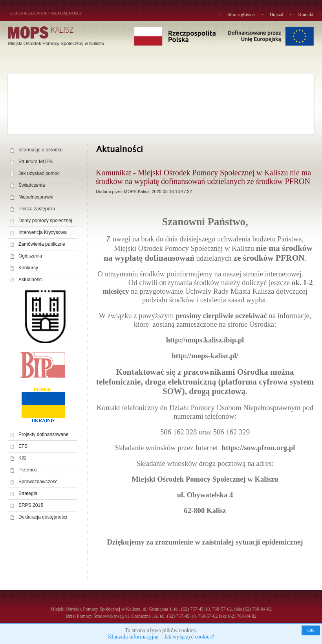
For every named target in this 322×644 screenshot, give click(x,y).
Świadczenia (32, 185)
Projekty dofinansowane (43, 434)
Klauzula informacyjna (133, 637)
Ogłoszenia (30, 256)
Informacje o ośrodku (40, 150)
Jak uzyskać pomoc (39, 173)
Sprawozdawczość (38, 482)
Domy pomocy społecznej (45, 221)
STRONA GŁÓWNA (28, 13)
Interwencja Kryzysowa (43, 232)
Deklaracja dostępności (43, 517)
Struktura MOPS (36, 162)
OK (311, 630)
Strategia (28, 493)
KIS (22, 458)
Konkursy (28, 268)
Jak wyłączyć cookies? (189, 637)
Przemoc (28, 470)
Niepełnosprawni (36, 197)
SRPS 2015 (31, 505)
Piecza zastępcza (37, 209)
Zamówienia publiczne (42, 244)
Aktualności (66, 13)
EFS (23, 446)
